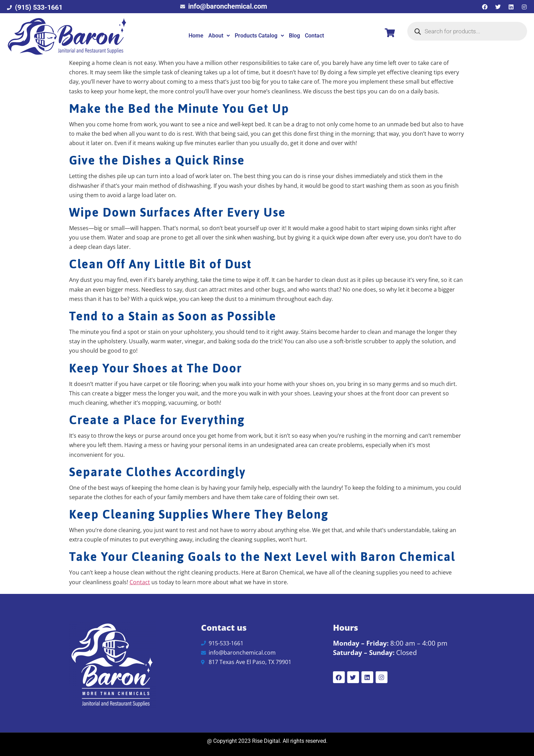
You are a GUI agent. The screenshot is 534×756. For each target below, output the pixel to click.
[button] (219, 36)
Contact (314, 36)
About (219, 36)
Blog (294, 36)
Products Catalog (259, 36)
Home (196, 36)
